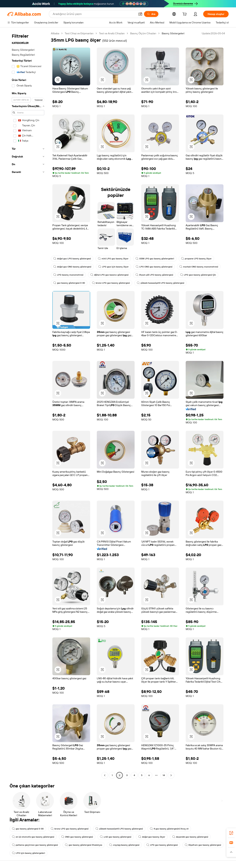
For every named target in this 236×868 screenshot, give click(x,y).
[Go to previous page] (105, 775)
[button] (140, 14)
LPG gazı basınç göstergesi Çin (198, 275)
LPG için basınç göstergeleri (28, 853)
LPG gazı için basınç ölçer (113, 267)
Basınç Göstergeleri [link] (173, 33)
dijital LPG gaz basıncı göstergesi (109, 275)
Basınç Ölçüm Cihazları (143, 33)
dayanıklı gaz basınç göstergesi (190, 837)
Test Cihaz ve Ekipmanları (79, 33)
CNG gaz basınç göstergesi (77, 837)
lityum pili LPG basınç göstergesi (154, 275)
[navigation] (28, 405)
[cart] (185, 15)
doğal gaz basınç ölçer (152, 837)
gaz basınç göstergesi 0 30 (69, 283)
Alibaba (55, 33)
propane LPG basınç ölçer (196, 259)
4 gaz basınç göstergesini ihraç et (169, 829)
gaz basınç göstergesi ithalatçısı (84, 845)
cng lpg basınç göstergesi (124, 845)
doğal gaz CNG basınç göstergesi (72, 267)
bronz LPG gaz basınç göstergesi (111, 283)
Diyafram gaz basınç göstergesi (203, 845)
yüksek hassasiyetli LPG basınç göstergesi (160, 283)
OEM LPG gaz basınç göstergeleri (155, 259)
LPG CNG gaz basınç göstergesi (154, 267)
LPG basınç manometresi (68, 275)
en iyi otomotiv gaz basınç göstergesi (33, 837)
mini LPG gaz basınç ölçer (113, 259)
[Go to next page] (171, 775)
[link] (231, 833)
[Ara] (151, 14)
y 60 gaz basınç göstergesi (116, 837)
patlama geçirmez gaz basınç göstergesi (35, 845)
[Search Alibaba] (94, 14)
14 (164, 775)
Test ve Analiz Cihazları (112, 33)
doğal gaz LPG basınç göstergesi (72, 259)
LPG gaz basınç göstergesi (162, 845)
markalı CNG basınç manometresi (199, 267)
